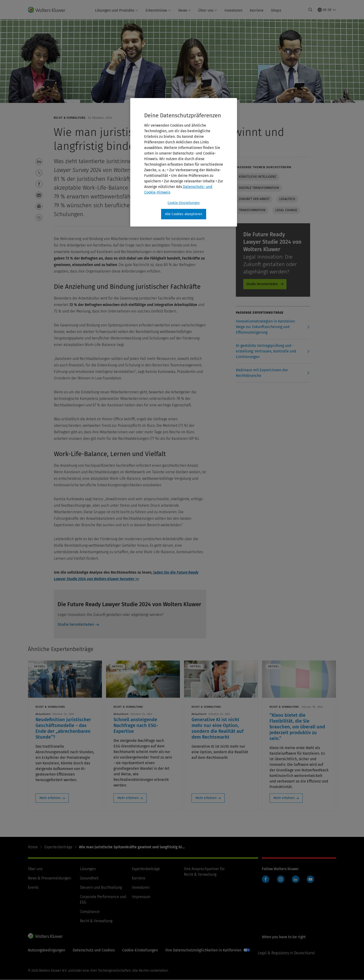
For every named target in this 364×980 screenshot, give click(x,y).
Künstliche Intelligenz (258, 177)
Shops (276, 10)
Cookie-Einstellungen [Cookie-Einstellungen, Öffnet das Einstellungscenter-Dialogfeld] (184, 203)
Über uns (208, 10)
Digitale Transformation (259, 188)
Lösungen (88, 869)
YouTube (310, 879)
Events (33, 887)
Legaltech (287, 199)
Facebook (266, 879)
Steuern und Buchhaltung (101, 887)
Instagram (281, 879)
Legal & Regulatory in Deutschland (286, 953)
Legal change (286, 210)
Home (33, 847)
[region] (184, 162)
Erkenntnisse (158, 10)
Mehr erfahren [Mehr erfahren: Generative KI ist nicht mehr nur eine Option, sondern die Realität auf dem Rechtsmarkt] (206, 798)
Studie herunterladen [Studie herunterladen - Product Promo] (262, 284)
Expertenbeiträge (58, 847)
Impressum (141, 897)
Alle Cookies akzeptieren (184, 214)
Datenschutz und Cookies (94, 950)
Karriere (257, 10)
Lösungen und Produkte (117, 10)
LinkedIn (296, 879)
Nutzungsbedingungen (47, 950)
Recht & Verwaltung (96, 921)
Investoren (233, 10)
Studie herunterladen (76, 624)
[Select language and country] (327, 10)
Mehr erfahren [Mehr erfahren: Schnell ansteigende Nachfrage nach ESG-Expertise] (128, 798)
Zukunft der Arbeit (254, 199)
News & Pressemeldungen (49, 878)
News (185, 10)
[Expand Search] (310, 10)
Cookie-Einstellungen (140, 950)
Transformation (252, 210)
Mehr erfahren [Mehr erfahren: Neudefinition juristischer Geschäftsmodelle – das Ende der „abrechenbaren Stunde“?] (50, 798)
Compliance (90, 912)
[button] (39, 162)
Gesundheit (89, 878)
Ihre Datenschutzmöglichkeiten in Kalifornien (203, 950)
